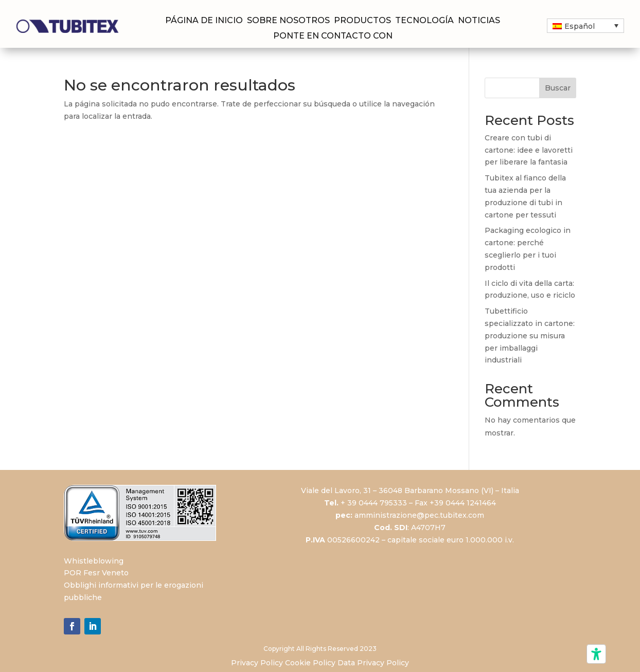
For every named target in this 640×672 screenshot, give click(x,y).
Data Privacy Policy (373, 663)
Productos (362, 21)
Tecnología (424, 21)
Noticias (479, 21)
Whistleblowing (94, 561)
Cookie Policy (310, 663)
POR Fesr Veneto (96, 573)
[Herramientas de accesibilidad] (596, 654)
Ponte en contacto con (333, 37)
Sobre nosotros (288, 21)
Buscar (558, 88)
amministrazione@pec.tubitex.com (419, 515)
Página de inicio (204, 21)
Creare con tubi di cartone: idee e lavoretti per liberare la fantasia (529, 150)
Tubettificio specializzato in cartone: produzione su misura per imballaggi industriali (530, 335)
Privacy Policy (257, 663)
